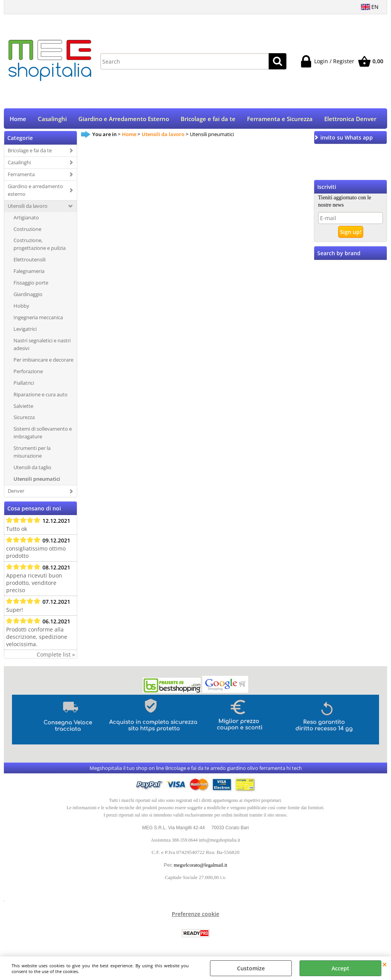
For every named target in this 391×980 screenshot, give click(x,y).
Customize (251, 968)
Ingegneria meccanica (38, 318)
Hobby (21, 306)
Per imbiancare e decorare (43, 360)
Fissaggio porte (31, 283)
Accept (340, 968)
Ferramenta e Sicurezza (280, 119)
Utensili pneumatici (37, 480)
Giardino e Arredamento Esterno (124, 119)
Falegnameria (29, 272)
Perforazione (28, 372)
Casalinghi (52, 119)
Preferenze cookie (195, 915)
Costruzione (27, 230)
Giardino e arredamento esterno (35, 191)
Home (18, 119)
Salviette (23, 407)
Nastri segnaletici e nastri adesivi (42, 345)
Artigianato (26, 218)
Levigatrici (25, 330)
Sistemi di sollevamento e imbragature (43, 434)
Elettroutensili (30, 260)
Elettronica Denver (350, 119)
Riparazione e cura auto (41, 395)
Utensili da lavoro (28, 207)
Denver (16, 492)
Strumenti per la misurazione (32, 453)
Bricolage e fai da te (208, 119)
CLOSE (385, 964)
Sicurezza (24, 418)
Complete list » (56, 655)
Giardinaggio (28, 295)
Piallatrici (24, 384)
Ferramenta (21, 175)
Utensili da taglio (32, 468)
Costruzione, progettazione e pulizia (40, 245)
